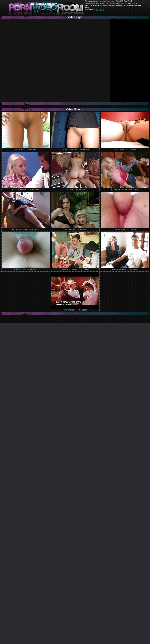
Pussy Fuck (100, 10)
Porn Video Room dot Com (104, 1)
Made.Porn (120, 3)
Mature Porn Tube (92, 3)
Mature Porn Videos (107, 3)
